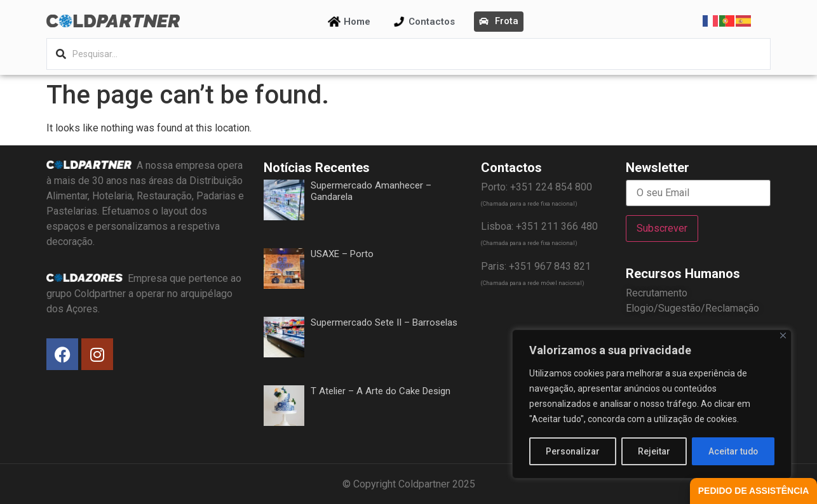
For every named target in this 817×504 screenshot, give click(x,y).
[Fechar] (783, 336)
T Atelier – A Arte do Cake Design (381, 391)
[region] (652, 404)
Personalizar (573, 451)
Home (357, 22)
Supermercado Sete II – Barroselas (384, 322)
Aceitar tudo (733, 451)
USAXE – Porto (342, 254)
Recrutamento (657, 293)
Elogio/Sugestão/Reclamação (692, 308)
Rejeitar (654, 451)
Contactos (432, 22)
